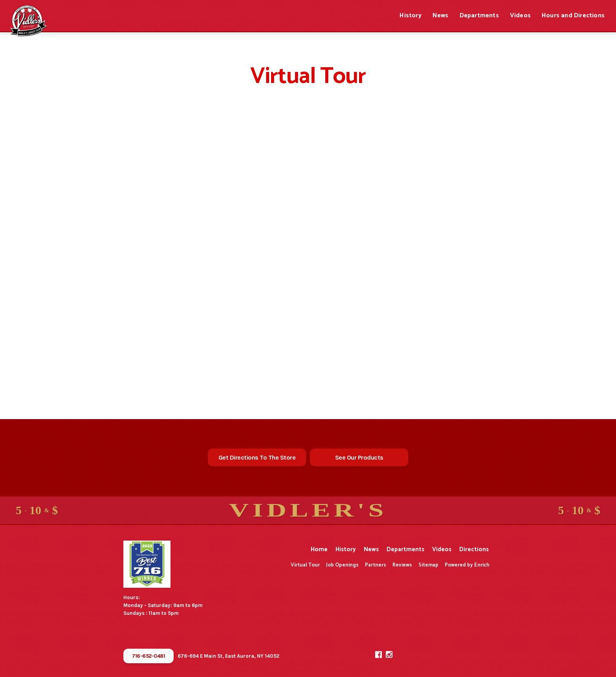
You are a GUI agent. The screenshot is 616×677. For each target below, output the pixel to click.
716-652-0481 (148, 656)
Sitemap (428, 565)
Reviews (402, 565)
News (441, 16)
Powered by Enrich (467, 565)
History (410, 16)
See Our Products (359, 457)
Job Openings (342, 565)
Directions (474, 549)
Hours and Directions (573, 16)
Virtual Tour (305, 565)
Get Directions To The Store (257, 457)
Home (319, 549)
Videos (520, 16)
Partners (376, 565)
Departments (479, 16)
